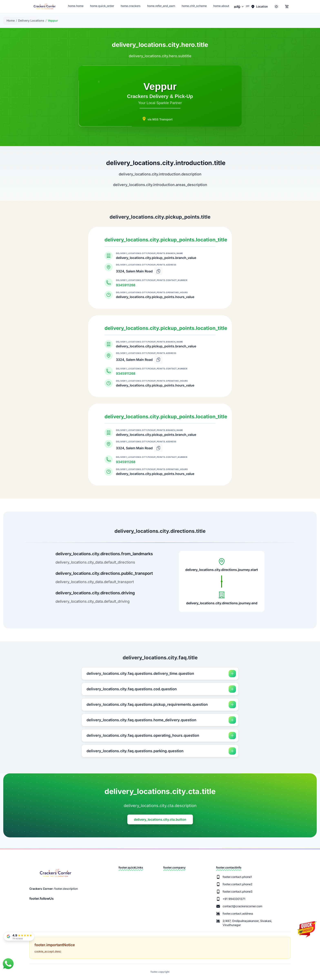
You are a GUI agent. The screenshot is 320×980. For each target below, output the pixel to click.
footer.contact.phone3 (238, 891)
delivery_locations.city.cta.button (160, 819)
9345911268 (126, 285)
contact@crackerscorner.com (242, 906)
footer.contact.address (238, 913)
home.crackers (131, 6)
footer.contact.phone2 (238, 884)
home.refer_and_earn (161, 6)
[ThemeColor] (276, 7)
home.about (221, 6)
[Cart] (287, 7)
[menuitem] (239, 7)
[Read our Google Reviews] (19, 936)
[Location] (259, 7)
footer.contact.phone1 (237, 877)
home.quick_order (102, 6)
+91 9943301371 (234, 899)
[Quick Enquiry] (307, 932)
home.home (76, 6)
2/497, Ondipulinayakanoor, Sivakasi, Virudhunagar (247, 923)
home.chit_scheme (194, 6)
